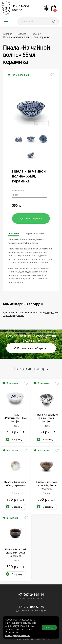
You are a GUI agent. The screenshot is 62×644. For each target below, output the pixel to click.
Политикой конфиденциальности (17, 634)
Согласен (49, 628)
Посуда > (37, 34)
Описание (13, 233)
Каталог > (23, 34)
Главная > (10, 34)
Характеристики (35, 233)
